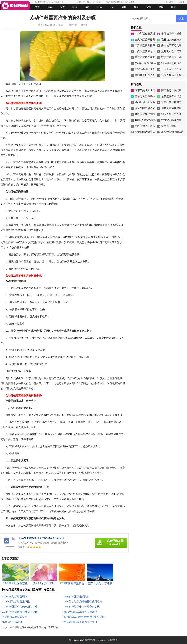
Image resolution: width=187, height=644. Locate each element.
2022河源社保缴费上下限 (16, 602)
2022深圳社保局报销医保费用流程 (83, 602)
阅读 (99, 7)
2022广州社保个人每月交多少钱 (82, 607)
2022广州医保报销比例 (77, 597)
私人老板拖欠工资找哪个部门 (80, 622)
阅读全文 (73, 25)
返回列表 (53, 628)
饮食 (136, 7)
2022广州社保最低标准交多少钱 (20, 612)
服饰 (62, 7)
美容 (50, 7)
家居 (149, 7)
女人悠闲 (19, 13)
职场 (87, 7)
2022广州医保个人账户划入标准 (20, 607)
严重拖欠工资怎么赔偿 (15, 617)
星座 (161, 7)
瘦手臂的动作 (169, 126)
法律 (32, 13)
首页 (38, 7)
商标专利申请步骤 (12, 622)
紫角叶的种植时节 (171, 102)
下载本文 (83, 25)
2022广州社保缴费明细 (15, 597)
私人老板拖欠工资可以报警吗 (80, 612)
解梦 (173, 7)
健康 (124, 7)
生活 (7, 13)
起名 (44, 13)
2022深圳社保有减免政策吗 (24, 628)
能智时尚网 (90, 640)
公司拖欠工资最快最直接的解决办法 (84, 617)
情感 (75, 7)
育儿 (112, 7)
